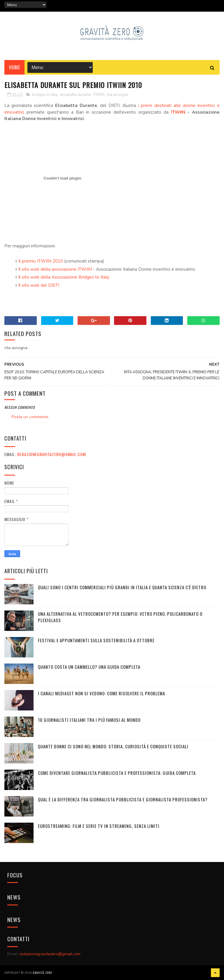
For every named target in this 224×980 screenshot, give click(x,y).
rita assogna (117, 95)
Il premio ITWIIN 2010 (41, 261)
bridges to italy (45, 95)
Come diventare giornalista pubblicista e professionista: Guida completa (117, 773)
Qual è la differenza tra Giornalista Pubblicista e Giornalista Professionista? (123, 799)
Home (14, 67)
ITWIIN (99, 95)
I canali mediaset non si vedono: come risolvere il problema (101, 693)
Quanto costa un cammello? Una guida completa (89, 667)
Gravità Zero (42, 973)
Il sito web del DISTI (39, 285)
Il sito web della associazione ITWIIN (55, 269)
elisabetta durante (75, 95)
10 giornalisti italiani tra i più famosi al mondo (89, 720)
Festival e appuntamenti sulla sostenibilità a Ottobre (96, 640)
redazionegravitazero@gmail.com (51, 454)
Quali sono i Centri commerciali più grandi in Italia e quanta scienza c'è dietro (122, 587)
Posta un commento (30, 417)
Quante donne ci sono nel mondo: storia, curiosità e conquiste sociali (113, 746)
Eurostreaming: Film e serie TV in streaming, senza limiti (99, 826)
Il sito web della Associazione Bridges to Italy (64, 277)
